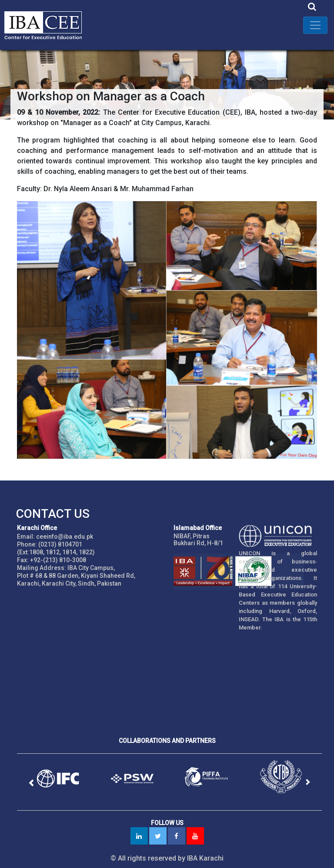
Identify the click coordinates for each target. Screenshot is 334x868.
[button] (31, 783)
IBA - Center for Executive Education (48, 25)
